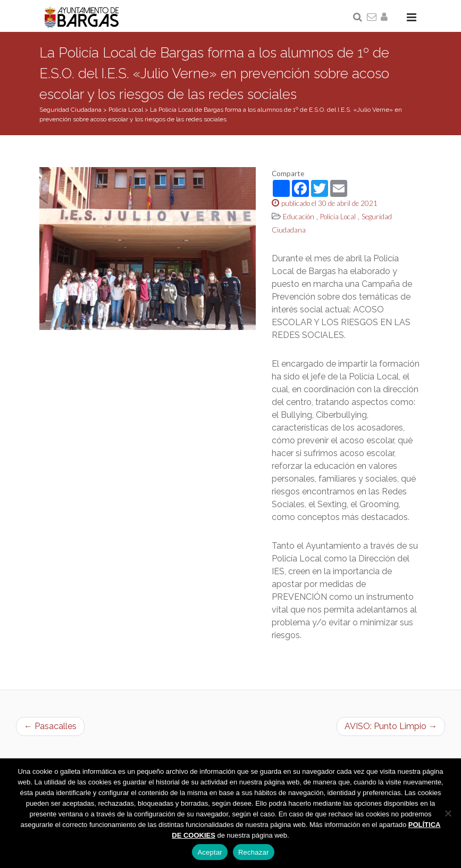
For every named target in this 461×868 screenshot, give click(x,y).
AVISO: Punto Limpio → (391, 726)
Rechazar (254, 852)
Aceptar (210, 852)
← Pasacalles (50, 726)
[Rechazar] (448, 813)
